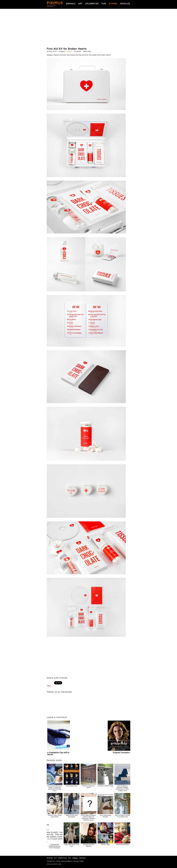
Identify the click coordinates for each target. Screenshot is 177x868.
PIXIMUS (55, 3)
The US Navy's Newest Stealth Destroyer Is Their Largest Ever (122, 788)
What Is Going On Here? (88, 786)
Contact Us (51, 861)
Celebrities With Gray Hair (72, 845)
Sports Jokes (105, 844)
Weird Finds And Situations (72, 816)
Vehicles (125, 4)
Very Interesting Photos (105, 816)
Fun (104, 4)
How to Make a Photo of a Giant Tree (122, 816)
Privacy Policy (79, 861)
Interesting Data (72, 786)
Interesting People (122, 844)
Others (113, 4)
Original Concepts (121, 752)
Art (80, 4)
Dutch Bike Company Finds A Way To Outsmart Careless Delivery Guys (88, 817)
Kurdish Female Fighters (89, 845)
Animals (71, 4)
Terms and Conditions (64, 861)
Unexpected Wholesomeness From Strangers (55, 846)
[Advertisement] (88, 28)
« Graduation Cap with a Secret (58, 753)
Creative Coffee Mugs (105, 786)
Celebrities (92, 4)
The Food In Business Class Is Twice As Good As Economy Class (55, 788)
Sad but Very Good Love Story (55, 816)
